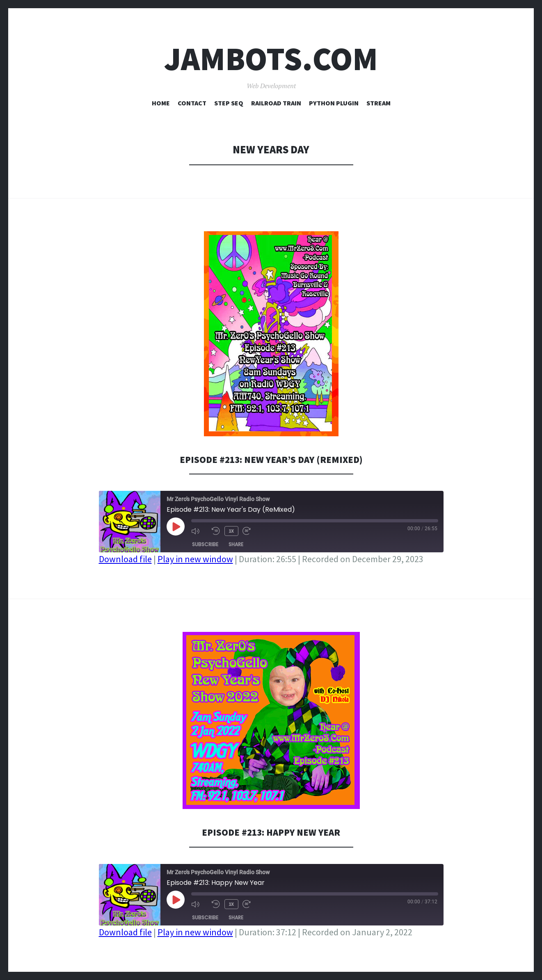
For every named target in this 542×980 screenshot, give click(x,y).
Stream (378, 103)
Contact (192, 103)
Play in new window (195, 559)
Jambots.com (271, 59)
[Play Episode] (176, 526)
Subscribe (205, 544)
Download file (125, 559)
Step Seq (229, 103)
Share (236, 544)
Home (161, 103)
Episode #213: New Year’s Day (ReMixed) (271, 459)
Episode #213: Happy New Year (271, 832)
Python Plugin (334, 103)
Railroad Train (276, 103)
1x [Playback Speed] (231, 530)
